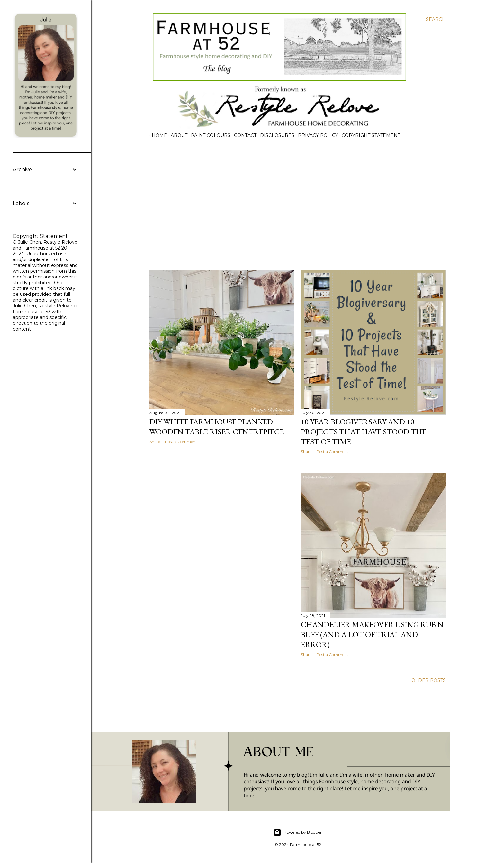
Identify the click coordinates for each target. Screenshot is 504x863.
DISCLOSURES (275, 135)
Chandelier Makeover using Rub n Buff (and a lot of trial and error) (372, 635)
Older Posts (429, 680)
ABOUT (177, 135)
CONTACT (243, 135)
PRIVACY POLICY (316, 135)
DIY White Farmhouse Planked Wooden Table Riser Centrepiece (217, 427)
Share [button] (155, 442)
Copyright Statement (369, 135)
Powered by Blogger (298, 832)
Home (157, 135)
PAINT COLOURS (208, 135)
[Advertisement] (298, 209)
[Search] (436, 19)
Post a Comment (181, 442)
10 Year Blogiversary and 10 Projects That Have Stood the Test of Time (364, 432)
